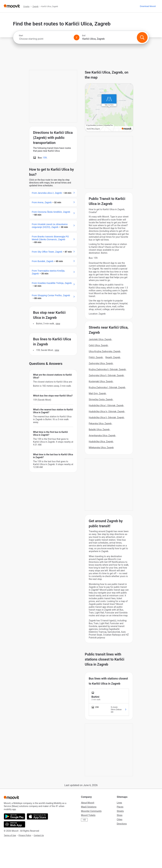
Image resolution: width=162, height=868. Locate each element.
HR (84, 820)
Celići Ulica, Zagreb (98, 345)
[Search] (142, 37)
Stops (120, 815)
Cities (120, 819)
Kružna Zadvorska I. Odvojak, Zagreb (107, 387)
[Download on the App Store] (37, 816)
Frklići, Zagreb (96, 357)
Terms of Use (10, 835)
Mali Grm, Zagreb (97, 393)
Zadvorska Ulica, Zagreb (101, 363)
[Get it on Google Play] (14, 816)
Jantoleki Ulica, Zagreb (100, 339)
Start (21, 36)
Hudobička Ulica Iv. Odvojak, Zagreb (107, 411)
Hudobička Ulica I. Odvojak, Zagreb (106, 405)
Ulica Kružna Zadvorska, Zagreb (105, 351)
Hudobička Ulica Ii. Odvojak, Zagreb (106, 417)
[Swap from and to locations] (77, 37)
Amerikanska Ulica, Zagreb (102, 436)
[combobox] (45, 39)
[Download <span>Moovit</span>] (148, 6)
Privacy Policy (25, 835)
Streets (120, 811)
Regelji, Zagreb (113, 357)
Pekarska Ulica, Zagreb (100, 423)
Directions (122, 824)
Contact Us (39, 835)
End (84, 36)
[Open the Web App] (14, 824)
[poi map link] (109, 108)
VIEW (58, 324)
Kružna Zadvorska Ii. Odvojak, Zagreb (107, 369)
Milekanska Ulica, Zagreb (101, 448)
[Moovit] (12, 6)
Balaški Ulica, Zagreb (99, 429)
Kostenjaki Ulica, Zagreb (101, 381)
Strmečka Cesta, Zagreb (101, 399)
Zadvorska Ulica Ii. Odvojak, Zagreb (106, 375)
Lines (119, 803)
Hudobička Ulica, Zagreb (101, 442)
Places (120, 807)
